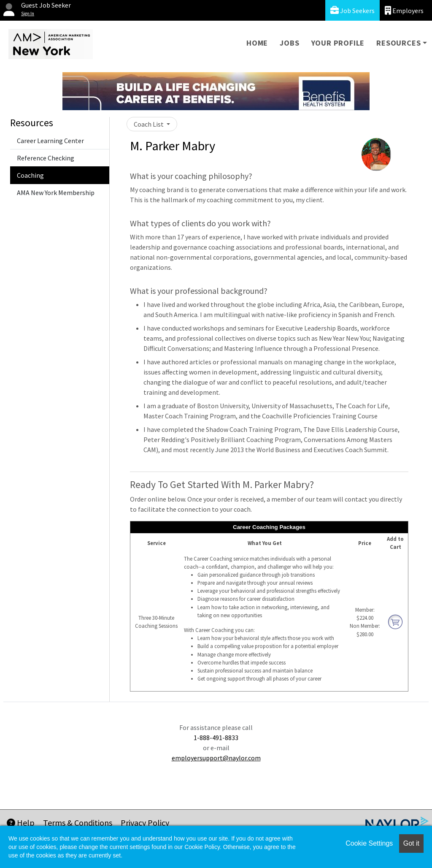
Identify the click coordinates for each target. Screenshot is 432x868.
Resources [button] (398, 43)
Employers (404, 10)
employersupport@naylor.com (216, 758)
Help (21, 823)
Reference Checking (46, 158)
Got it (411, 843)
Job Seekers (352, 10)
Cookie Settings (369, 843)
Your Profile (338, 43)
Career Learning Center (50, 141)
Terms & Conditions (78, 823)
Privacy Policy (145, 823)
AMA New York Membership (56, 193)
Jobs (289, 43)
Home (257, 43)
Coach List (149, 124)
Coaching (30, 175)
